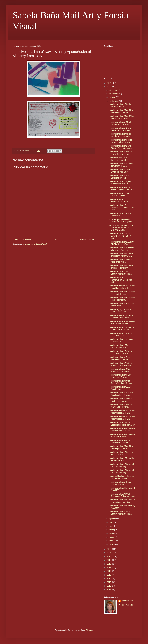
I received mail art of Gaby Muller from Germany (120, 370)
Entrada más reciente (22, 240)
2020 (109, 556)
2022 (109, 549)
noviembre (114, 94)
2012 (109, 586)
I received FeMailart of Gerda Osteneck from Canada (121, 317)
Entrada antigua (87, 240)
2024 (109, 83)
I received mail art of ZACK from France (120, 388)
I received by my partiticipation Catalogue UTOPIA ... (121, 311)
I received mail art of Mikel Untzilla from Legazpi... (120, 123)
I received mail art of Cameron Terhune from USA (121, 165)
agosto (112, 519)
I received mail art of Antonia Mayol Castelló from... (121, 153)
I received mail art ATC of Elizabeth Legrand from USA (122, 424)
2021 (109, 553)
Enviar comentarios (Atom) (36, 244)
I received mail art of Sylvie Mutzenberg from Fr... (120, 183)
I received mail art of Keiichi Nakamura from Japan (120, 141)
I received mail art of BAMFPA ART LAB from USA (121, 243)
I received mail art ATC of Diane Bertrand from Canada (122, 430)
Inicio (56, 240)
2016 (109, 571)
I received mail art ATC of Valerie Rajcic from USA (120, 442)
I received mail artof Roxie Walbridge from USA (120, 358)
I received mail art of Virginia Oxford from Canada (121, 335)
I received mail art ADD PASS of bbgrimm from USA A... (121, 255)
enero (112, 545)
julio (111, 522)
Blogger (89, 630)
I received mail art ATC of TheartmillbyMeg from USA (121, 189)
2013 (109, 582)
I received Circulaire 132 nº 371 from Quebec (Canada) (122, 418)
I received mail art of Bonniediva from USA (119, 201)
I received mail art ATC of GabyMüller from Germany (121, 382)
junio (111, 526)
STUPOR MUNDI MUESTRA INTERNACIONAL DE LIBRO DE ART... (121, 228)
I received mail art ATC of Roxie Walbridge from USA (122, 111)
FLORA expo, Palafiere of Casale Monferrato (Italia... (121, 221)
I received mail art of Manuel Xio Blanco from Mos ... (121, 261)
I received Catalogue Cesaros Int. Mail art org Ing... (121, 477)
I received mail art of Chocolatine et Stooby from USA (121, 208)
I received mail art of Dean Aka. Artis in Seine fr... (122, 459)
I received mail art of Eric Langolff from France (119, 177)
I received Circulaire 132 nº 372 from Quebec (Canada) (122, 412)
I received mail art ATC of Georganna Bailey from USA (122, 495)
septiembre (114, 101)
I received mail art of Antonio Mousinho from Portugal (121, 364)
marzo (112, 537)
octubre (112, 97)
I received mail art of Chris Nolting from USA (120, 105)
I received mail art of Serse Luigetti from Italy (120, 483)
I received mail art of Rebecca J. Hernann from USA (121, 329)
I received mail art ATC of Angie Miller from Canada (122, 436)
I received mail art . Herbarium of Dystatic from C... (121, 340)
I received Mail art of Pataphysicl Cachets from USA (121, 280)
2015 (109, 575)
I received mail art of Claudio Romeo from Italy (121, 453)
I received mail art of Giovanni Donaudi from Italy (121, 465)
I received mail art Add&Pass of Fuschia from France (122, 323)
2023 (109, 87)
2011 (109, 590)
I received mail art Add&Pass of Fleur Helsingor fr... (122, 299)
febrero (112, 541)
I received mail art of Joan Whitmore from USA (119, 171)
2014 (109, 579)
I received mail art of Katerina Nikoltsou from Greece (121, 394)
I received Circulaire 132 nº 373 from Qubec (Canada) (122, 287)
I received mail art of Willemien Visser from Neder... (121, 249)
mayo (112, 530)
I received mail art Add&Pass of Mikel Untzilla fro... (122, 293)
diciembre (113, 90)
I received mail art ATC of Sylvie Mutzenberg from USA (122, 501)
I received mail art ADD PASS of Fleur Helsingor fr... (121, 267)
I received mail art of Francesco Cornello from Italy (122, 346)
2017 (109, 567)
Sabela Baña (127, 601)
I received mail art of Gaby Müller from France (120, 376)
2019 (109, 560)
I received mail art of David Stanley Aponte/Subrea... (120, 129)
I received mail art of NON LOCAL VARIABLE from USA (120, 236)
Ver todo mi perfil (125, 605)
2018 (109, 564)
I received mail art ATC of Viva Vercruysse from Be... (121, 117)
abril (111, 533)
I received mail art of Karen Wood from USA (120, 215)
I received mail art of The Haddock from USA (119, 195)
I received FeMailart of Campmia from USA (118, 159)
